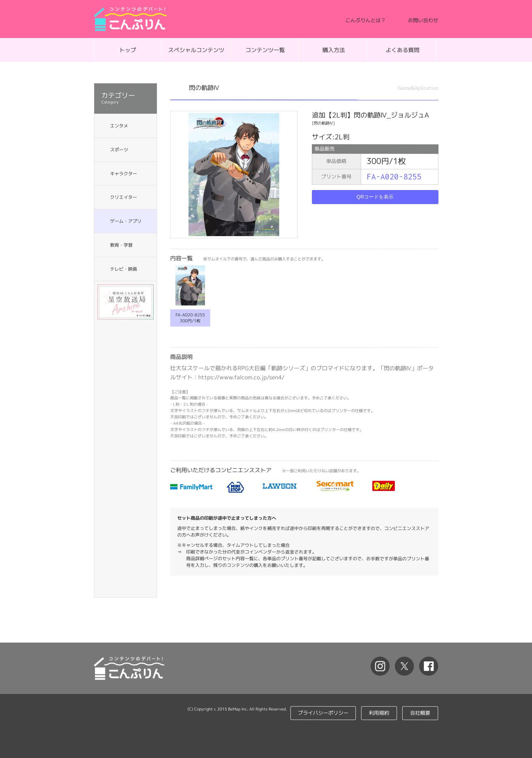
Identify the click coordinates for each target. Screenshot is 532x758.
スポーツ (119, 150)
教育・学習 (121, 245)
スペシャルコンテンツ (196, 50)
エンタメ (119, 126)
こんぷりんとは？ (366, 20)
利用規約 (379, 713)
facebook (428, 667)
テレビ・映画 (123, 269)
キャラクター (123, 173)
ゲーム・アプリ (126, 221)
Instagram (375, 667)
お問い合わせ (423, 20)
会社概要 (421, 713)
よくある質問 (403, 50)
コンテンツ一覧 (265, 50)
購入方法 (334, 50)
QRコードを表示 (375, 197)
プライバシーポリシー (323, 713)
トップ (127, 50)
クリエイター (123, 197)
